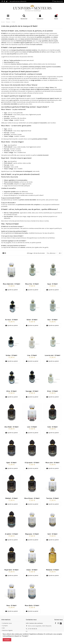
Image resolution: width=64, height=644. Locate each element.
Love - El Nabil (32, 427)
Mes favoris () (57, 1)
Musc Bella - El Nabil (32, 605)
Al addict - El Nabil (11, 534)
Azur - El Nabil (52, 320)
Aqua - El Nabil (52, 284)
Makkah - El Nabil (11, 498)
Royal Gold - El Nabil (11, 570)
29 (60, 253)
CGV (3, 628)
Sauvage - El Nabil (32, 391)
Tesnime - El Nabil (52, 498)
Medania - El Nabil (52, 570)
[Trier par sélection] (52, 253)
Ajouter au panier (11, 290)
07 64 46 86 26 (32, 629)
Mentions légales (7, 630)
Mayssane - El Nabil (32, 534)
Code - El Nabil (52, 427)
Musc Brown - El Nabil (32, 498)
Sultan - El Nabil (11, 355)
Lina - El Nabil (32, 355)
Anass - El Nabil (32, 570)
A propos (5, 626)
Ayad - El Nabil (11, 463)
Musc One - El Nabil (32, 284)
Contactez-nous (7, 623)
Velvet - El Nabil (32, 320)
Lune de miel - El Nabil (52, 355)
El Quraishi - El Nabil (32, 463)
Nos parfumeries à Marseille (18, 1)
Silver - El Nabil (52, 391)
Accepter (7, 640)
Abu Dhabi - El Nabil (11, 427)
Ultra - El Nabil (11, 391)
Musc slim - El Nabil (52, 463)
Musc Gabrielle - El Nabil (11, 284)
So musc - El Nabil (11, 320)
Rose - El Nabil (11, 605)
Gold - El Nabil (52, 534)
